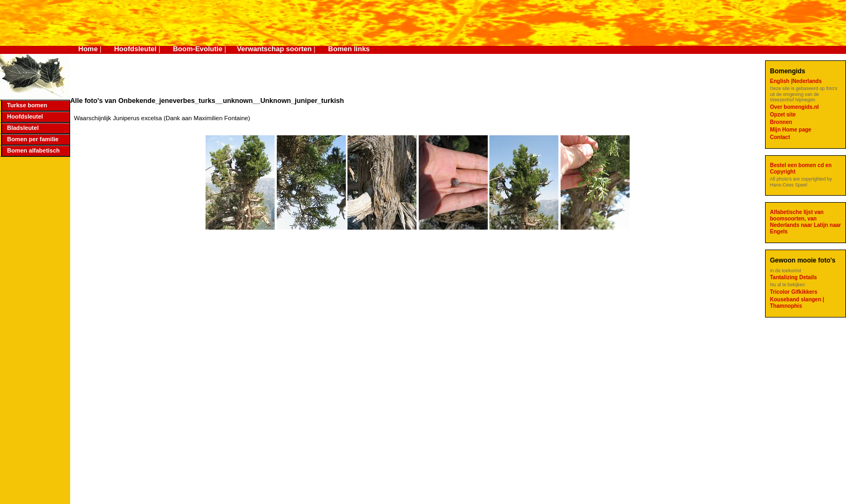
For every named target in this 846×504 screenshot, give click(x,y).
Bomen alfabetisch (33, 150)
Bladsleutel (23, 128)
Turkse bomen (27, 105)
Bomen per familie (33, 139)
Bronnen (781, 122)
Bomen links (349, 49)
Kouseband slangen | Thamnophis (797, 303)
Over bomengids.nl (794, 107)
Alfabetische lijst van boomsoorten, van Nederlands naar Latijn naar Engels (806, 222)
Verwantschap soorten (274, 49)
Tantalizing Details (793, 277)
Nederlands (807, 81)
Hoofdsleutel (135, 49)
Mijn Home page (791, 130)
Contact (780, 137)
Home (88, 49)
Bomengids (787, 71)
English (780, 81)
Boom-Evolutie (197, 49)
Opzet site (783, 115)
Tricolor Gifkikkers (794, 292)
